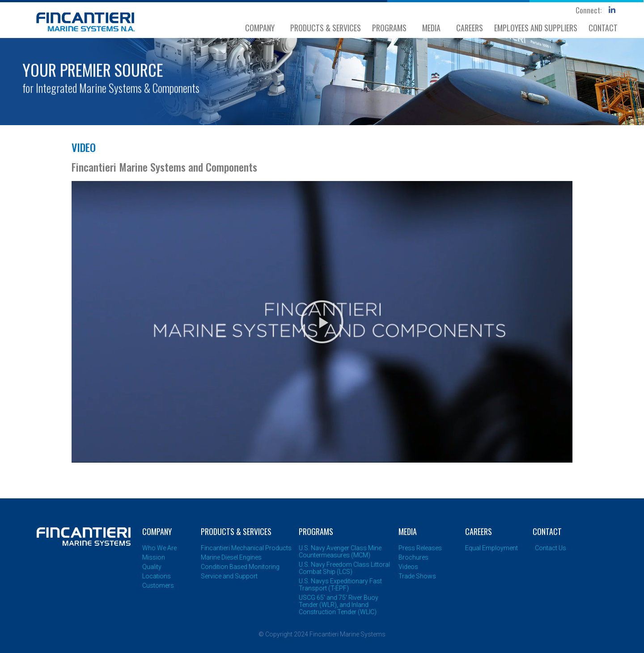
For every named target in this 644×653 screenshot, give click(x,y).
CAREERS (470, 28)
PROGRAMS (392, 28)
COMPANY (262, 28)
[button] (322, 322)
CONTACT (603, 28)
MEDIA (434, 28)
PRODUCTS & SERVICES (326, 28)
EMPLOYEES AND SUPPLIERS (536, 28)
